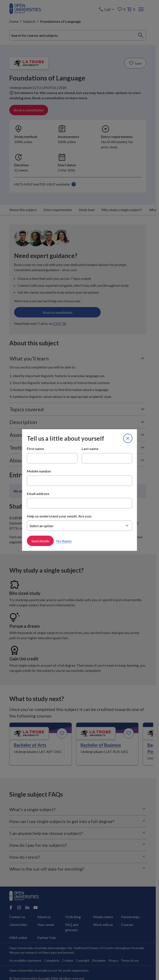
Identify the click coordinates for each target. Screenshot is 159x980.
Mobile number (39, 471)
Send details (40, 541)
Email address (38, 494)
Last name (90, 449)
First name (35, 449)
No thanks (64, 541)
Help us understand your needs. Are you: (59, 516)
